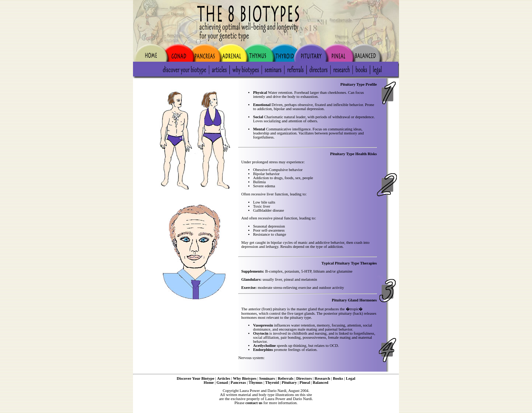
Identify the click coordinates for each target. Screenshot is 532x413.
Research (323, 378)
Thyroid (272, 383)
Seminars (267, 378)
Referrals (286, 378)
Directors (304, 378)
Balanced (321, 383)
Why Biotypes (245, 378)
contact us (254, 403)
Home (209, 383)
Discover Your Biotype (195, 378)
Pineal (305, 383)
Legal (350, 378)
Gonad (222, 383)
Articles (224, 378)
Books (338, 378)
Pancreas (238, 383)
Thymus (255, 383)
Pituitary (289, 383)
